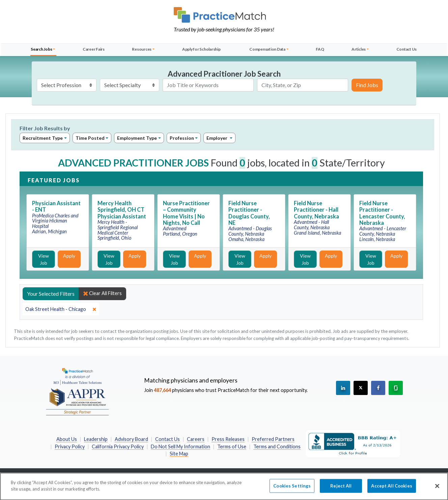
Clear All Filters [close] (102, 293)
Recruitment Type (43, 138)
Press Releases (228, 439)
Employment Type (137, 138)
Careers (196, 439)
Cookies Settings (292, 491)
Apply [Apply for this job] (69, 256)
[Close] (437, 491)
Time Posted (90, 138)
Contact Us (407, 49)
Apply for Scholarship (201, 49)
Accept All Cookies (391, 491)
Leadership (96, 439)
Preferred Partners (273, 439)
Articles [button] (359, 49)
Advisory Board (131, 439)
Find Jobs (367, 85)
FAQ (320, 49)
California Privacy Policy (118, 446)
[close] (61, 309)
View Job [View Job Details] (44, 259)
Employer (217, 138)
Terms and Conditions (277, 446)
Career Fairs (94, 49)
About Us (67, 439)
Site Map (179, 454)
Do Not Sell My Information (180, 446)
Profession (182, 138)
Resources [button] (142, 49)
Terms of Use (232, 446)
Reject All (341, 491)
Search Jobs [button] (41, 49)
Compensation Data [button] (267, 49)
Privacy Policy (70, 446)
